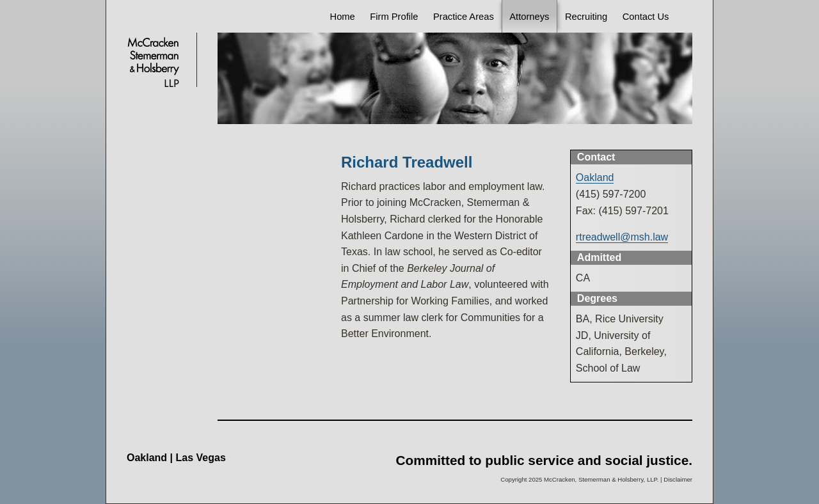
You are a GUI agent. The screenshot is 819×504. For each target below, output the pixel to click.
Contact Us (646, 17)
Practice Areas (464, 17)
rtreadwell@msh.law (622, 237)
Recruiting (586, 17)
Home (343, 17)
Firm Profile (394, 17)
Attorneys (529, 17)
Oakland (595, 177)
